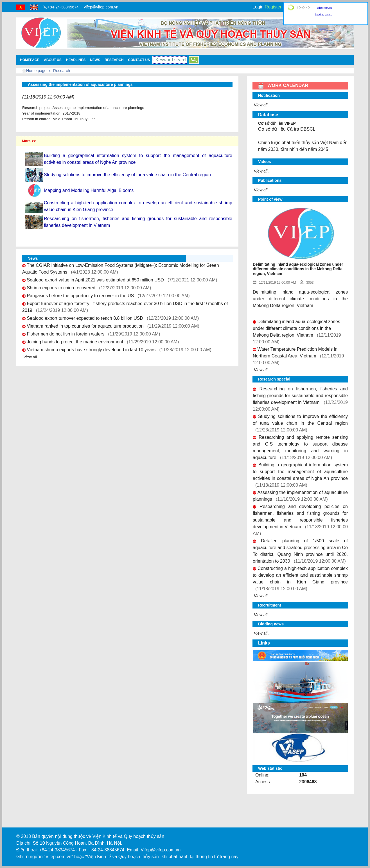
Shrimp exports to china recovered (61, 288)
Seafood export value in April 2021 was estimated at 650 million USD (95, 280)
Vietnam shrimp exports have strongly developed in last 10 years (91, 350)
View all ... (32, 357)
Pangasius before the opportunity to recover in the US (80, 296)
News (95, 60)
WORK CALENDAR (283, 85)
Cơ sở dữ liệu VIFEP (277, 123)
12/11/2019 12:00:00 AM (274, 283)
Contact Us (139, 60)
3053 (307, 283)
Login (258, 7)
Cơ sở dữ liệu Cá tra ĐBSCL (287, 129)
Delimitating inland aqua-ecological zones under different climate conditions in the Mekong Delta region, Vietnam (296, 328)
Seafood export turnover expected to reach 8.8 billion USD (85, 318)
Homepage (30, 60)
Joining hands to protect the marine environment (75, 342)
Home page (36, 71)
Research (114, 60)
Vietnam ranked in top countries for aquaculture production (85, 326)
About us (53, 60)
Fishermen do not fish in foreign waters (66, 334)
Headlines (76, 60)
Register (273, 7)
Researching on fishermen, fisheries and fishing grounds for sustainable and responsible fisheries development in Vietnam (300, 396)
